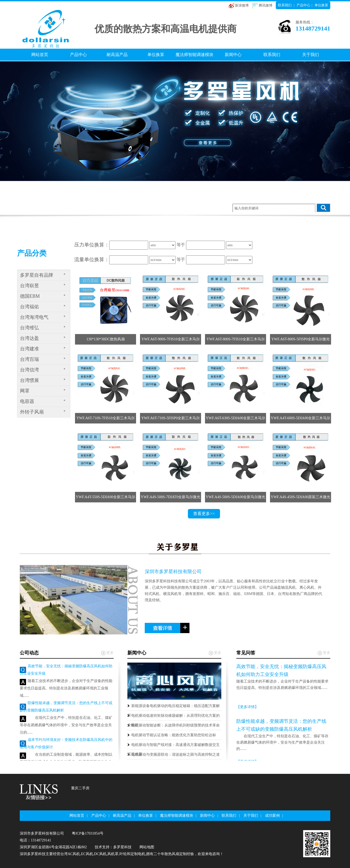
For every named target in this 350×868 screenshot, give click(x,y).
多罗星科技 (122, 847)
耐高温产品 (117, 55)
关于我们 (311, 55)
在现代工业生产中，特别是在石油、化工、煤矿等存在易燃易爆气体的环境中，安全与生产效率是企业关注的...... (66, 725)
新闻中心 (233, 55)
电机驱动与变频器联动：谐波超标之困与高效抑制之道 (176, 755)
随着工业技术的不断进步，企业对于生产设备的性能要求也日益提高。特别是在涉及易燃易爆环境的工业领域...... (66, 688)
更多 (110, 653)
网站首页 (40, 55)
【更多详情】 (247, 707)
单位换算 (321, 5)
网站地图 (147, 847)
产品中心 (303, 5)
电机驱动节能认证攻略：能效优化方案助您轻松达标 (174, 735)
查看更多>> (204, 514)
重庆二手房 (80, 788)
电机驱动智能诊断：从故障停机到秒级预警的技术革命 (176, 725)
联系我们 (285, 5)
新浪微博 (242, 5)
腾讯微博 (266, 5)
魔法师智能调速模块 (194, 55)
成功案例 (272, 816)
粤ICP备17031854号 (88, 833)
